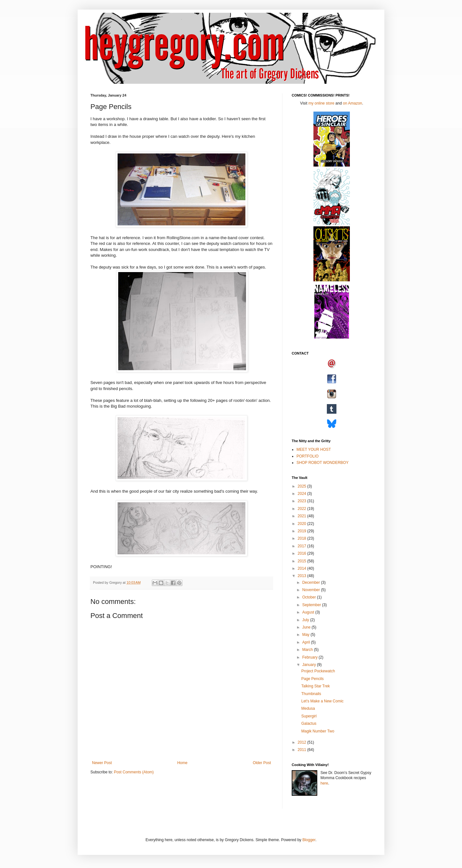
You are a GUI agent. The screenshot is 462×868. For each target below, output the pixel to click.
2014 (303, 568)
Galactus (309, 723)
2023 (303, 501)
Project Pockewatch (318, 671)
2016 (303, 553)
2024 (303, 494)
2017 (303, 546)
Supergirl (309, 716)
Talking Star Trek (316, 686)
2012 (303, 742)
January (310, 665)
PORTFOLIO (308, 456)
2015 (303, 561)
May (306, 635)
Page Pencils (312, 679)
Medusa (308, 708)
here (324, 783)
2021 (303, 516)
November (312, 590)
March (308, 650)
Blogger (309, 840)
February (310, 657)
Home (182, 763)
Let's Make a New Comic (322, 701)
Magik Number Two (318, 731)
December (312, 583)
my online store (321, 103)
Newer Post (102, 763)
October (310, 597)
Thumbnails (311, 694)
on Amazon (352, 103)
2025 (303, 486)
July (306, 620)
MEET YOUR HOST (314, 450)
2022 (303, 509)
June (307, 627)
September (312, 605)
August (309, 612)
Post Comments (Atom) (134, 772)
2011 (303, 750)
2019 (303, 531)
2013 (303, 576)
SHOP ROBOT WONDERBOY (323, 463)
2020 (303, 524)
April (307, 642)
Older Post (262, 763)
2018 (303, 538)
